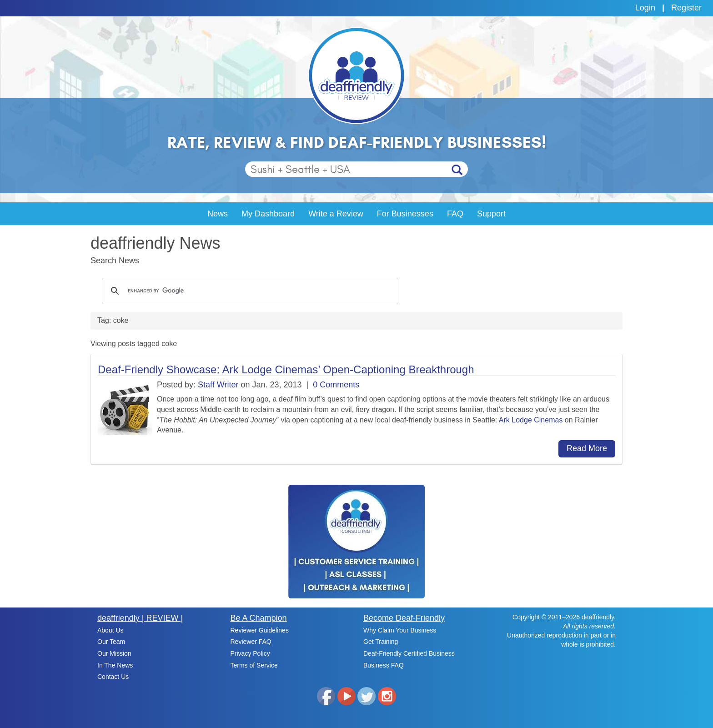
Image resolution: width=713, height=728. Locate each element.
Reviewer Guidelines (260, 630)
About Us (110, 630)
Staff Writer (218, 385)
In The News (115, 665)
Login (645, 8)
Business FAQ (384, 665)
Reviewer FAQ (251, 642)
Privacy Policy (250, 653)
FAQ (455, 214)
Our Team (111, 642)
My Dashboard (268, 214)
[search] (249, 291)
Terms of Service (254, 665)
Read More (587, 448)
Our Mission (114, 653)
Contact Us (113, 677)
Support (491, 214)
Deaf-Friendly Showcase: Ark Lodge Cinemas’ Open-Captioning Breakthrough (286, 369)
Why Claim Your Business (400, 630)
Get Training (381, 642)
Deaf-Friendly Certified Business (409, 653)
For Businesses (405, 214)
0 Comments (336, 385)
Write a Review (336, 214)
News (218, 214)
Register (686, 8)
